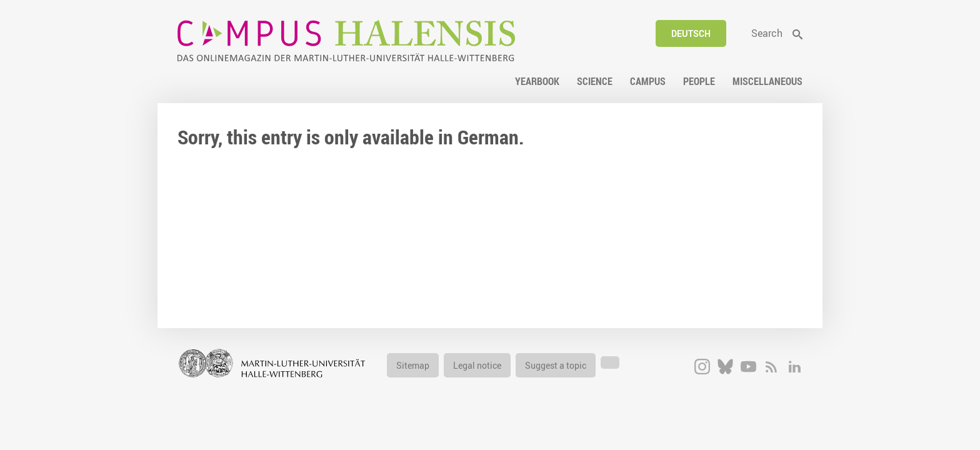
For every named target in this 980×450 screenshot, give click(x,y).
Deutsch (691, 33)
